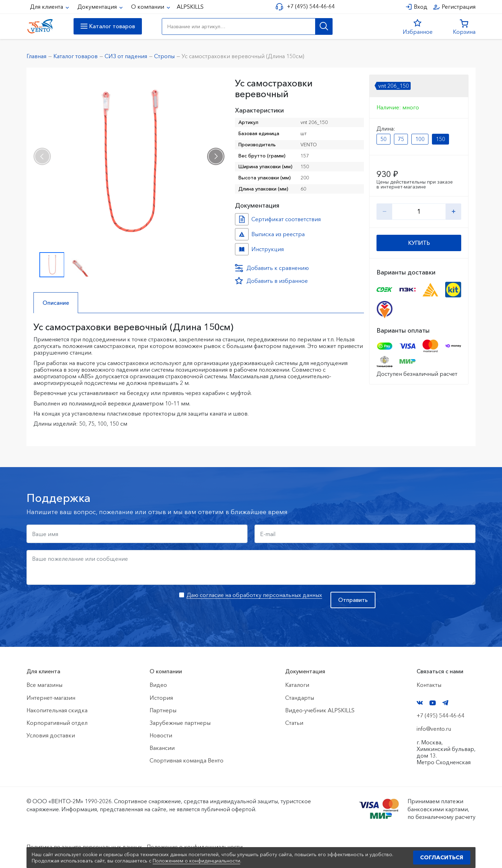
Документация (98, 7)
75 (401, 139)
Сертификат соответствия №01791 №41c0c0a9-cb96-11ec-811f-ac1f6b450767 (242, 219)
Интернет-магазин (51, 698)
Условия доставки (51, 735)
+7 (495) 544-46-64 (311, 6)
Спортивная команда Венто (187, 760)
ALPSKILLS (190, 7)
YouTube (433, 703)
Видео (158, 685)
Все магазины (44, 685)
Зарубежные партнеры (180, 723)
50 (383, 139)
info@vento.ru (434, 729)
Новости (161, 735)
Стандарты (300, 698)
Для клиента (47, 7)
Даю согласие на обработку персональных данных (254, 595)
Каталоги (297, 685)
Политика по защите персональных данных (84, 847)
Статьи (294, 723)
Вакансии (162, 748)
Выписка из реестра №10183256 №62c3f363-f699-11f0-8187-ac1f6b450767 (242, 234)
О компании (148, 7)
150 (440, 139)
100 (420, 139)
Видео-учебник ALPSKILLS (320, 710)
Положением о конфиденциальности (196, 861)
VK (420, 703)
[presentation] (42, 156)
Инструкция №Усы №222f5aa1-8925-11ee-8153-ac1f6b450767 (242, 249)
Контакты (429, 685)
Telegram (446, 703)
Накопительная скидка (57, 710)
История (161, 698)
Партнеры (163, 710)
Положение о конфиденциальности (195, 847)
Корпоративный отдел (57, 723)
